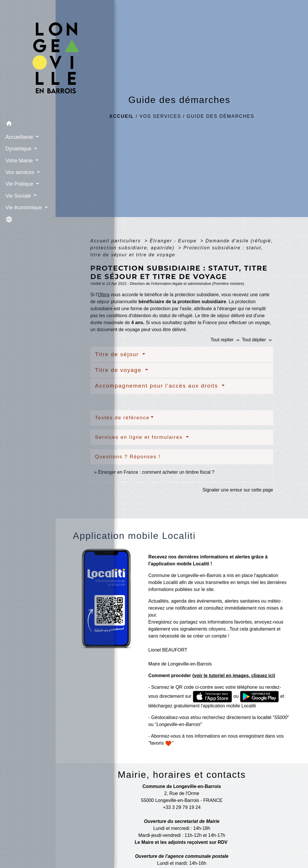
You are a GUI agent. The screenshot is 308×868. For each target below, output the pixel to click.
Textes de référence (122, 418)
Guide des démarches (221, 116)
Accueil (121, 116)
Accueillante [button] (19, 126)
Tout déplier (258, 340)
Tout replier (226, 340)
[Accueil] (28, 54)
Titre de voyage (120, 370)
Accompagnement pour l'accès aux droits (158, 386)
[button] (28, 114)
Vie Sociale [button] (18, 185)
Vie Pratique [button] (19, 173)
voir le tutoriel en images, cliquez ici (234, 676)
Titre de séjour (118, 354)
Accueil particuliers (117, 241)
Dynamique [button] (18, 138)
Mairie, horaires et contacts (182, 775)
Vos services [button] (19, 161)
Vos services (160, 116)
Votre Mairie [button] (19, 150)
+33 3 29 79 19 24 (182, 807)
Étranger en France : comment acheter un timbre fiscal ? (156, 472)
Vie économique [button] (23, 197)
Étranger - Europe (174, 241)
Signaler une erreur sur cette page (238, 490)
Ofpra (104, 295)
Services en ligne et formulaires (140, 437)
